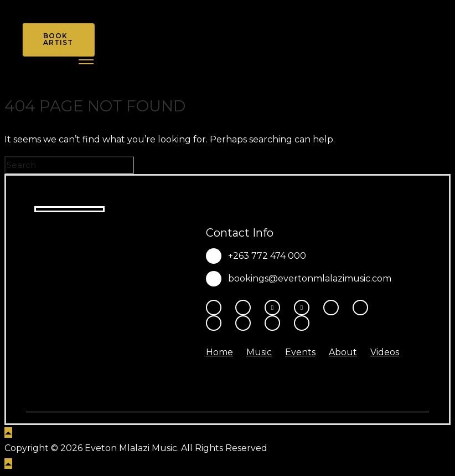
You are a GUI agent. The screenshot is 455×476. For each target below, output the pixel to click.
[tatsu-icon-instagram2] (246, 308)
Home (219, 352)
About (343, 352)
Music (259, 352)
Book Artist (58, 39)
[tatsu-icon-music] (246, 323)
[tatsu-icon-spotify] (216, 323)
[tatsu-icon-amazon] (275, 323)
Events (300, 352)
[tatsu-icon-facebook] (216, 308)
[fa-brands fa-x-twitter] (304, 308)
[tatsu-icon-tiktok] (363, 308)
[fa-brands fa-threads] (275, 308)
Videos (385, 352)
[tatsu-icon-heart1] (302, 323)
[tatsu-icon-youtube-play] (334, 308)
